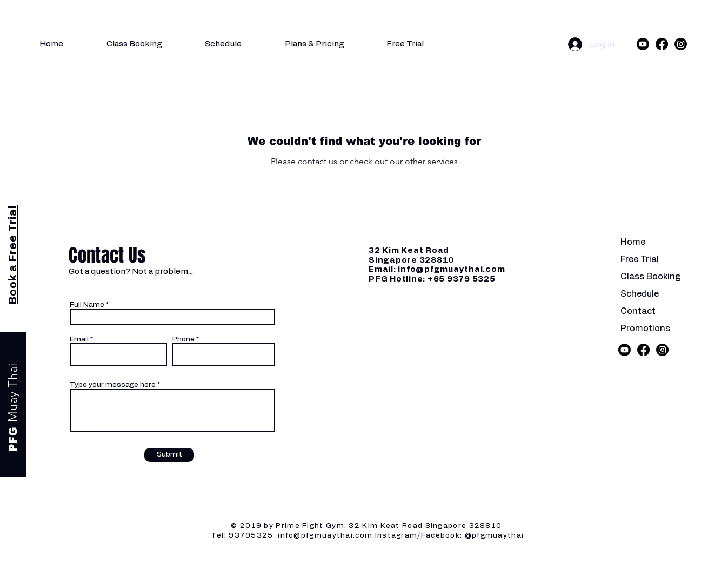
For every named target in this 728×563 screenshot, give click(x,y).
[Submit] (169, 455)
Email (79, 340)
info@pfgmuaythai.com (451, 269)
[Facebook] (662, 44)
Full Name (87, 305)
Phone (183, 340)
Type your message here (113, 385)
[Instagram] (681, 44)
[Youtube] (643, 44)
